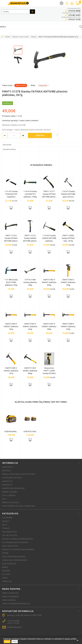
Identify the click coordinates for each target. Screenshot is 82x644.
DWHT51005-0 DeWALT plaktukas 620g (30, 326)
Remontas (7, 485)
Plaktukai (34, 37)
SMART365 (7, 581)
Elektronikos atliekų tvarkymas (19, 506)
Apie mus (6, 471)
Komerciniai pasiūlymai (13, 488)
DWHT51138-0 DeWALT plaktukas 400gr (30, 371)
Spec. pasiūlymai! (10, 546)
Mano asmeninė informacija (16, 604)
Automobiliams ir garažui (15, 542)
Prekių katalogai (11, 502)
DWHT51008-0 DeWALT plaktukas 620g (68, 326)
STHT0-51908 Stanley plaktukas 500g (30, 282)
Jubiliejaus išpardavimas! (15, 560)
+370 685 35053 (74, 15)
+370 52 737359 (13, 623)
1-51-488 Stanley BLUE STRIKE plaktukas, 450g (11, 282)
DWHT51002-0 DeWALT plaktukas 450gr (49, 282)
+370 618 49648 (74, 11)
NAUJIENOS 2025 (10, 532)
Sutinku (7, 642)
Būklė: (33, 85)
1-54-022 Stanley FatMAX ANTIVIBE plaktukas (49, 238)
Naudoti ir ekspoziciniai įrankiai (18, 549)
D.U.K (4, 499)
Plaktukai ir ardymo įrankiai (21, 37)
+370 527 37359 (74, 19)
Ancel (5, 578)
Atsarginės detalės (12, 478)
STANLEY (8, 37)
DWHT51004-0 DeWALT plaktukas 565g (11, 326)
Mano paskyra (11, 589)
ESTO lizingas (9, 495)
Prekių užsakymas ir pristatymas (19, 474)
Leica (5, 525)
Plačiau (15, 642)
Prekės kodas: (7, 85)
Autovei (6, 574)
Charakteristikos (9, 149)
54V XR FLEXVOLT (10, 535)
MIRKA (5, 567)
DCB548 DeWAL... (11, 431)
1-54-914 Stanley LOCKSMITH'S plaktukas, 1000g (30, 194)
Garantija (7, 481)
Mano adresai (9, 600)
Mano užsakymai (10, 593)
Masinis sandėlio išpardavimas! (18, 539)
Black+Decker (9, 564)
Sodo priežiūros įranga (14, 557)
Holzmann (7, 518)
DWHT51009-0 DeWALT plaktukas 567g (11, 371)
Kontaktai (7, 467)
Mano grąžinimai (10, 597)
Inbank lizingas (10, 492)
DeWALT (6, 521)
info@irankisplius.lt (14, 627)
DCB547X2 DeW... (30, 431)
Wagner (6, 571)
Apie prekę (7, 145)
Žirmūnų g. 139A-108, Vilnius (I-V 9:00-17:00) (24, 615)
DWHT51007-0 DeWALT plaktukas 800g (49, 326)
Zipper (5, 553)
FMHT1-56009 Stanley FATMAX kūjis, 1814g (68, 238)
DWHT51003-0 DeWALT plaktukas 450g (68, 282)
